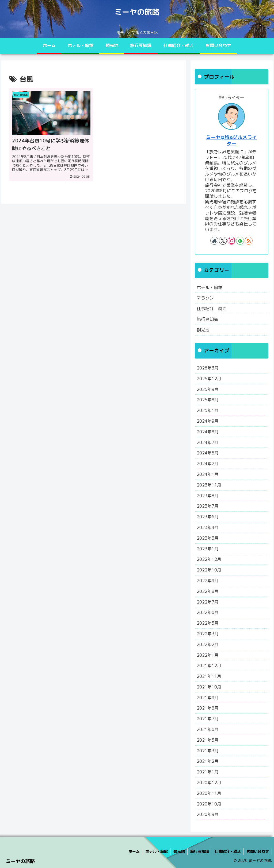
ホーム (134, 851)
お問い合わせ (258, 851)
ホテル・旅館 (157, 851)
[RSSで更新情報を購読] (249, 241)
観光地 (179, 851)
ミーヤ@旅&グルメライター (231, 141)
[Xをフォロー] (223, 241)
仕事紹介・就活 (228, 851)
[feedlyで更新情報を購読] (240, 241)
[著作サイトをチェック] (214, 241)
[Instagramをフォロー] (231, 241)
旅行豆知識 (200, 851)
